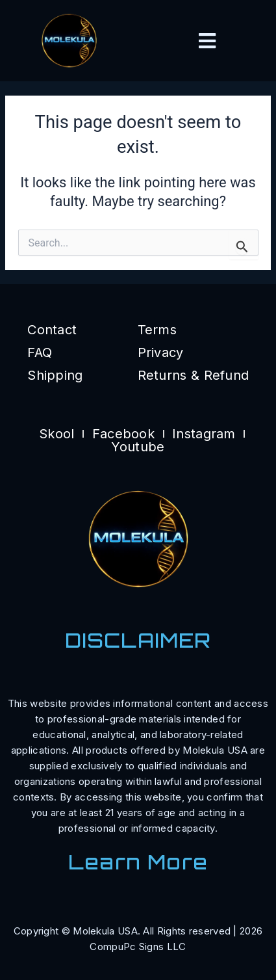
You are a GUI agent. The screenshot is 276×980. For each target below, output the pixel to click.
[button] (207, 41)
